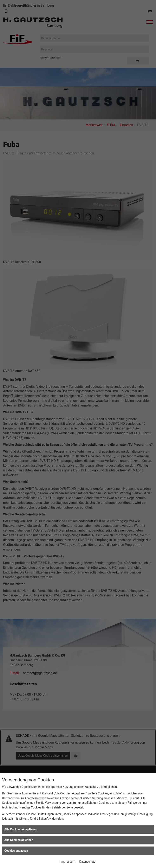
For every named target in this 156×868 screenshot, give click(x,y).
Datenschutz (87, 862)
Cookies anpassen (16, 851)
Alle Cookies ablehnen (19, 840)
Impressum (68, 862)
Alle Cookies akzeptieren (20, 829)
